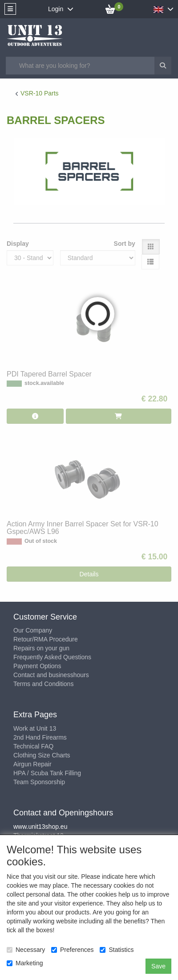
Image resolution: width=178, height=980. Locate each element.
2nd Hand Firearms (40, 737)
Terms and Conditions (43, 684)
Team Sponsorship (39, 782)
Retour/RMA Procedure (46, 639)
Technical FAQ (33, 746)
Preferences (72, 950)
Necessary (26, 950)
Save (158, 966)
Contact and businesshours (51, 675)
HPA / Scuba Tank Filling (47, 773)
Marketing (25, 963)
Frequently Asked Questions (52, 657)
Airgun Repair (32, 764)
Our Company (33, 630)
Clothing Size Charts (42, 755)
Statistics (117, 950)
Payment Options (37, 666)
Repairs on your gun (41, 648)
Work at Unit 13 (35, 728)
